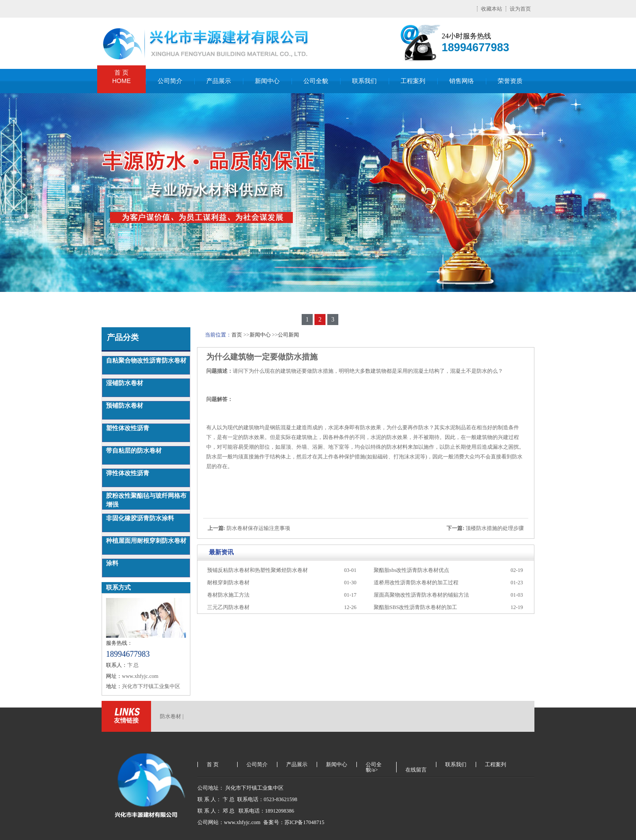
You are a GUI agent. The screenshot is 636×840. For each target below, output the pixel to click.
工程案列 (413, 81)
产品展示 (219, 81)
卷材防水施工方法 (228, 595)
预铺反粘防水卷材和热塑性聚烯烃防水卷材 (257, 570)
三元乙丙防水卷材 (228, 607)
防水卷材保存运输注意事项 (258, 528)
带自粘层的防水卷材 (134, 451)
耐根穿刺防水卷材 (228, 583)
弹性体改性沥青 (128, 473)
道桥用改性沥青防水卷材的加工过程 (416, 583)
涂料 (112, 563)
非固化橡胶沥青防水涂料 (140, 518)
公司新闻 (288, 335)
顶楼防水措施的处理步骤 (495, 528)
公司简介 (170, 81)
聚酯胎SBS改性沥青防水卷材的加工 (415, 607)
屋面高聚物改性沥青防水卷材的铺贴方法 (421, 595)
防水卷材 (170, 716)
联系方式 (118, 588)
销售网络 (462, 81)
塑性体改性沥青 (128, 428)
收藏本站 (492, 9)
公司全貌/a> (374, 764)
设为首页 (520, 9)
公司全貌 (316, 81)
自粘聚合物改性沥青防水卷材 (146, 361)
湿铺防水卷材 (125, 383)
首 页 (121, 77)
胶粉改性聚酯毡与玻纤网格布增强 (146, 500)
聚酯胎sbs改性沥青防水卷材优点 (411, 570)
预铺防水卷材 (125, 406)
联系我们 (364, 81)
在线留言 (416, 770)
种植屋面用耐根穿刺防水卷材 (146, 541)
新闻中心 (267, 81)
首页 (237, 335)
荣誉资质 (510, 81)
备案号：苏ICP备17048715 (295, 822)
